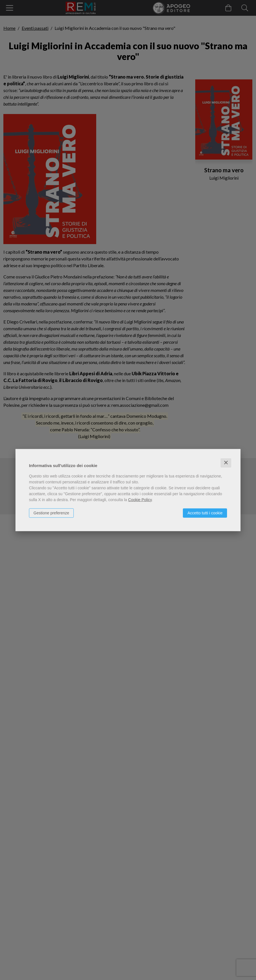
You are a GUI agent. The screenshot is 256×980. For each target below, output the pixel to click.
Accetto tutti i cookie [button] (205, 513)
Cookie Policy (140, 500)
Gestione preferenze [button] (51, 513)
